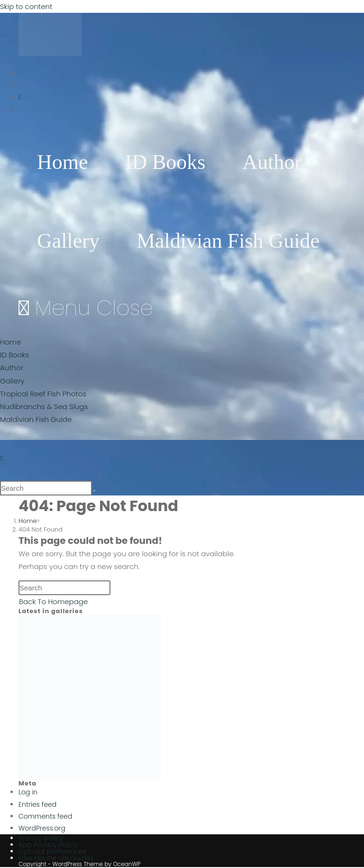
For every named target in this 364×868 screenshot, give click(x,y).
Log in (28, 792)
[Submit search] (94, 491)
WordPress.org (42, 828)
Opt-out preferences (52, 851)
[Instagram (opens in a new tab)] (20, 97)
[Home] (28, 521)
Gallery (12, 381)
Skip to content (26, 6)
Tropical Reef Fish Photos (43, 394)
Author (12, 368)
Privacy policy (41, 838)
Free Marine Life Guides (56, 858)
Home (10, 342)
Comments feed (45, 816)
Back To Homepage (53, 602)
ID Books (14, 355)
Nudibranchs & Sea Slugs (44, 406)
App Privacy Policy (48, 845)
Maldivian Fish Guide (36, 419)
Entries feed (37, 804)
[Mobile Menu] (86, 308)
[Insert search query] (46, 488)
